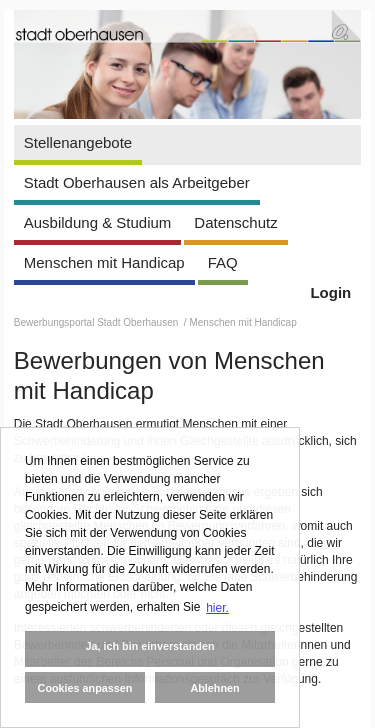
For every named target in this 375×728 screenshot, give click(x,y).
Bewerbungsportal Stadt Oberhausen (97, 322)
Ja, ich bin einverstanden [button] (149, 646)
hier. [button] (217, 608)
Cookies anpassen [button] (85, 688)
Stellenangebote (78, 142)
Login (330, 292)
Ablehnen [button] (214, 688)
